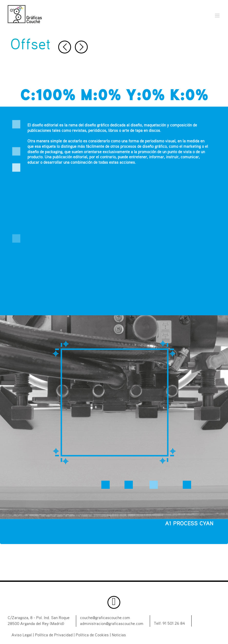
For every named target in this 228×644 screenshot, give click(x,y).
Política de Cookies (92, 635)
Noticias (119, 635)
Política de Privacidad (54, 635)
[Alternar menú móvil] (218, 16)
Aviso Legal (22, 635)
